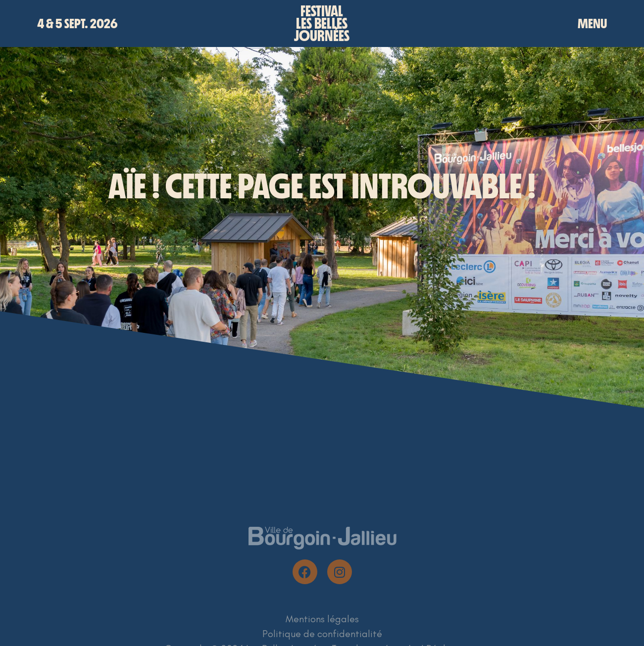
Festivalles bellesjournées (322, 23)
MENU (592, 23)
